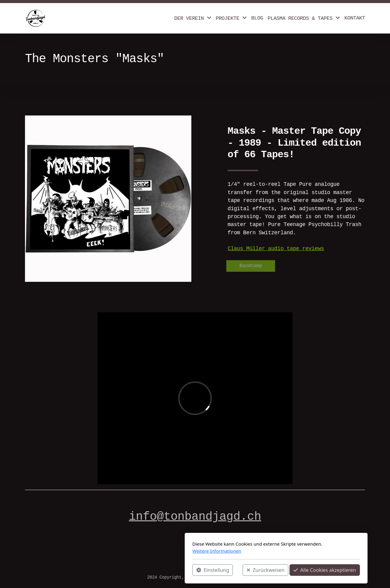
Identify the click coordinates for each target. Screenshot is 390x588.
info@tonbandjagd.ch (195, 517)
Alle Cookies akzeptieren (244, 570)
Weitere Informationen (136, 551)
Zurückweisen (184, 570)
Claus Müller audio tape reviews (276, 249)
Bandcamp (250, 266)
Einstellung (131, 570)
